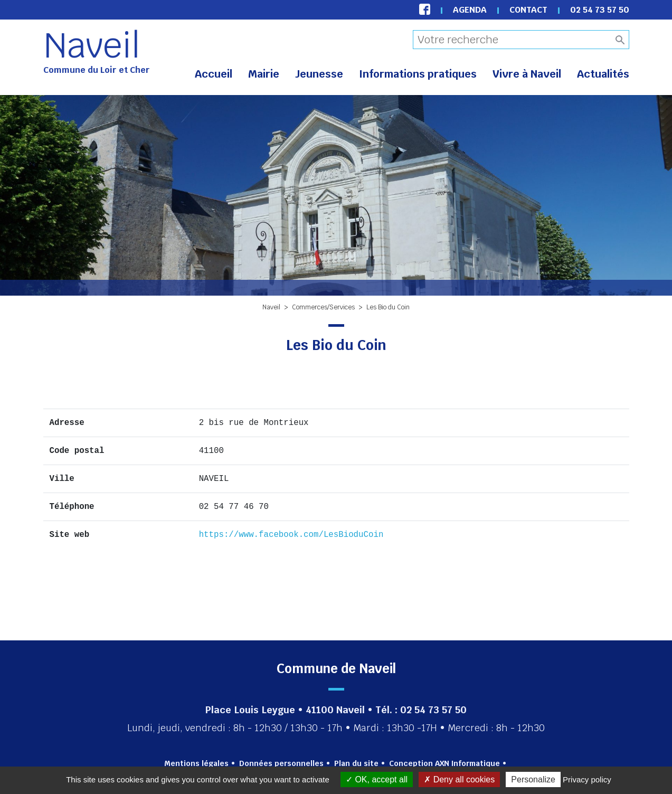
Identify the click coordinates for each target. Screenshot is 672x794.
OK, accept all (377, 779)
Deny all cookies (459, 779)
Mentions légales (196, 763)
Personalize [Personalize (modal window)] (533, 779)
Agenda (470, 10)
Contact (528, 10)
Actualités (603, 74)
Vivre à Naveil (527, 74)
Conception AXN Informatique (444, 763)
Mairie (264, 74)
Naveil (92, 45)
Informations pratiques (418, 74)
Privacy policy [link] (587, 779)
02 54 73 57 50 (600, 10)
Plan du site (356, 763)
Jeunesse (319, 74)
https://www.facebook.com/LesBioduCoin (291, 535)
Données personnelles (281, 763)
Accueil (214, 74)
